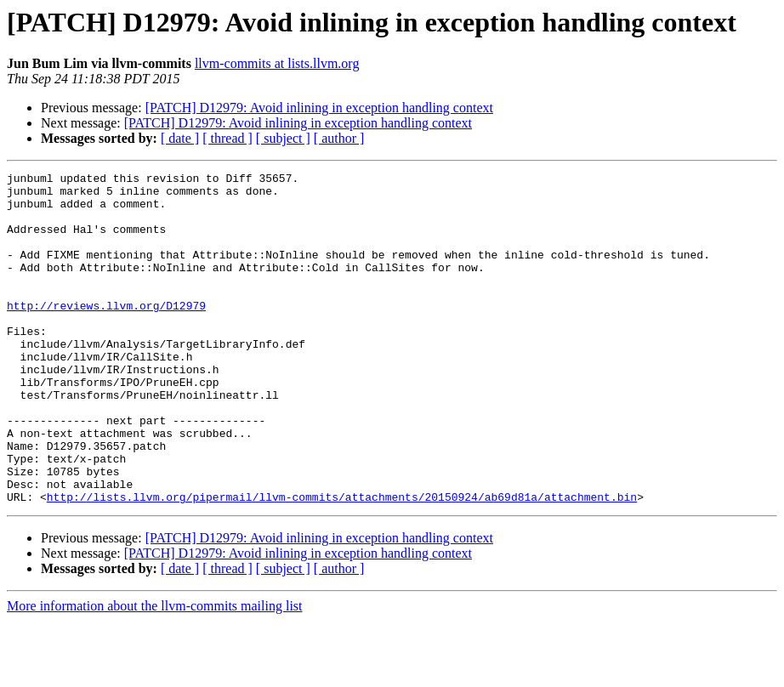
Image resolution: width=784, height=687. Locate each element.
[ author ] (339, 138)
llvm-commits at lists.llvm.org (277, 63)
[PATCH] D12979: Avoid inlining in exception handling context (319, 108)
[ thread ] (227, 138)
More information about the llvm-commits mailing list (155, 672)
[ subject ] (283, 138)
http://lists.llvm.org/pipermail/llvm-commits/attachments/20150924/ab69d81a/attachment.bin (342, 563)
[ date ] (180, 138)
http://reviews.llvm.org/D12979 (106, 333)
